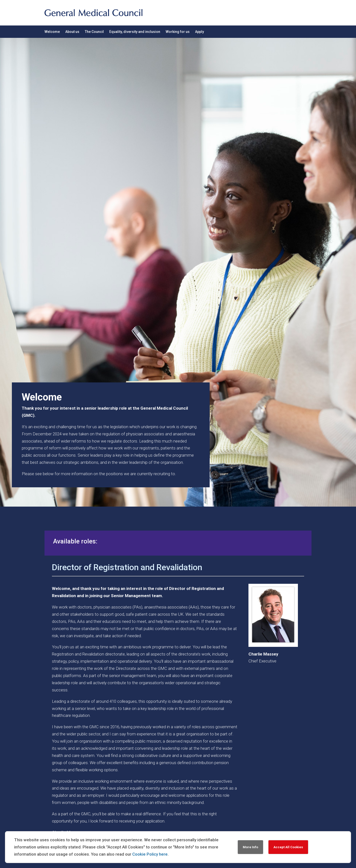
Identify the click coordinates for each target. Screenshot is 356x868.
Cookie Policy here (150, 854)
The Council (94, 32)
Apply (200, 32)
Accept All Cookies (288, 847)
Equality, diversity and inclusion (135, 32)
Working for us (178, 32)
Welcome (52, 32)
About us (72, 32)
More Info (250, 847)
